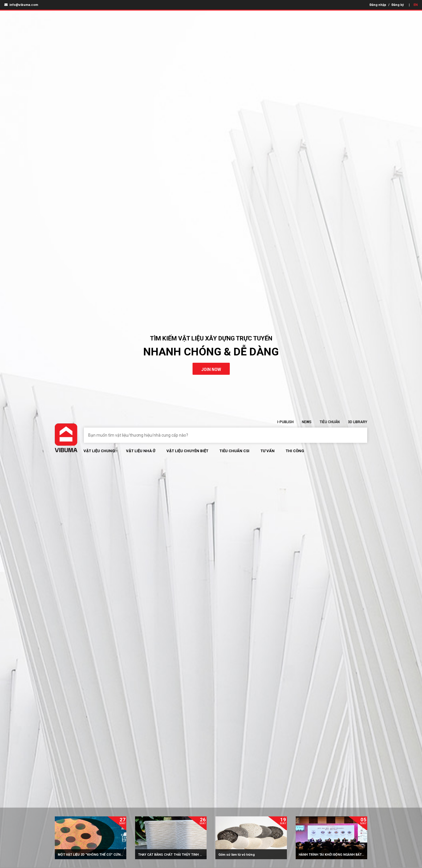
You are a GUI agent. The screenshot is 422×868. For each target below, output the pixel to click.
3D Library (358, 422)
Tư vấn (268, 451)
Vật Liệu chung (99, 451)
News (307, 422)
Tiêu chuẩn (330, 422)
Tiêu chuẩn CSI (234, 451)
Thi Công (295, 451)
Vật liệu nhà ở (141, 451)
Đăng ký (398, 5)
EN (416, 5)
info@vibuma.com (21, 5)
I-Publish (285, 422)
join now (211, 369)
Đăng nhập (378, 5)
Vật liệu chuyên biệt (187, 451)
